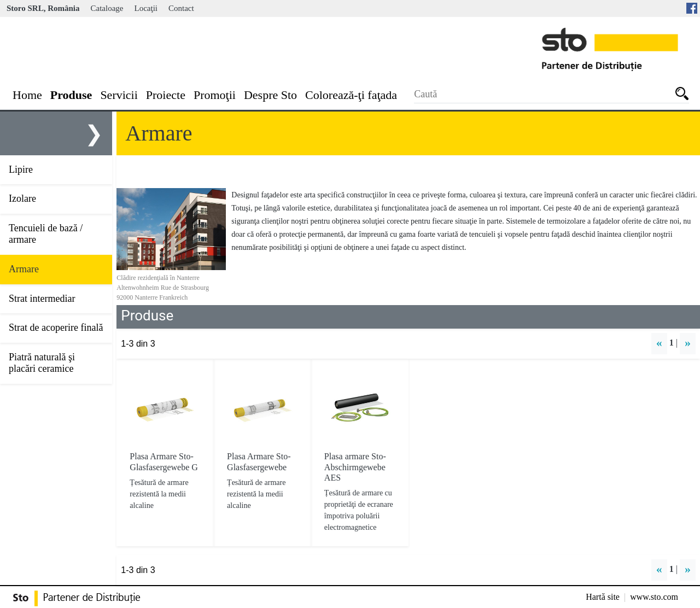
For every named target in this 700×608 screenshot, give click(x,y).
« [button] (659, 343)
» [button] (688, 343)
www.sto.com (654, 597)
